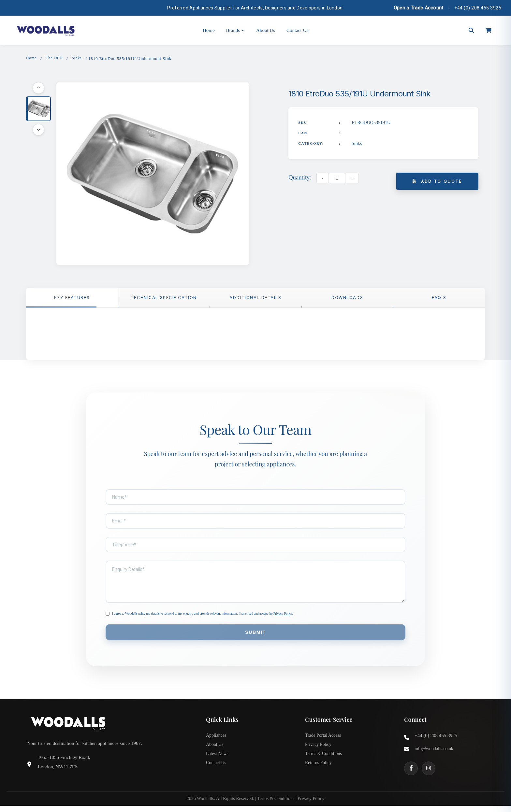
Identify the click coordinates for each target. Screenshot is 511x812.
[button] (38, 109)
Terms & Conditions (325, 762)
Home (209, 30)
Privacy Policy (283, 616)
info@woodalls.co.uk (436, 753)
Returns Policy (320, 773)
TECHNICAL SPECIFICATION (164, 299)
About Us (266, 30)
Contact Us (297, 30)
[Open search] (471, 30)
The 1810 (56, 58)
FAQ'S (439, 299)
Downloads (347, 299)
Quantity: (300, 178)
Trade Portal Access (324, 740)
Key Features (72, 299)
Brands (236, 30)
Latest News (218, 762)
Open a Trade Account (419, 8)
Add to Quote (437, 182)
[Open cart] (489, 30)
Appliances (217, 740)
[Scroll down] (38, 130)
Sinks (80, 58)
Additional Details (255, 299)
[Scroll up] (38, 89)
